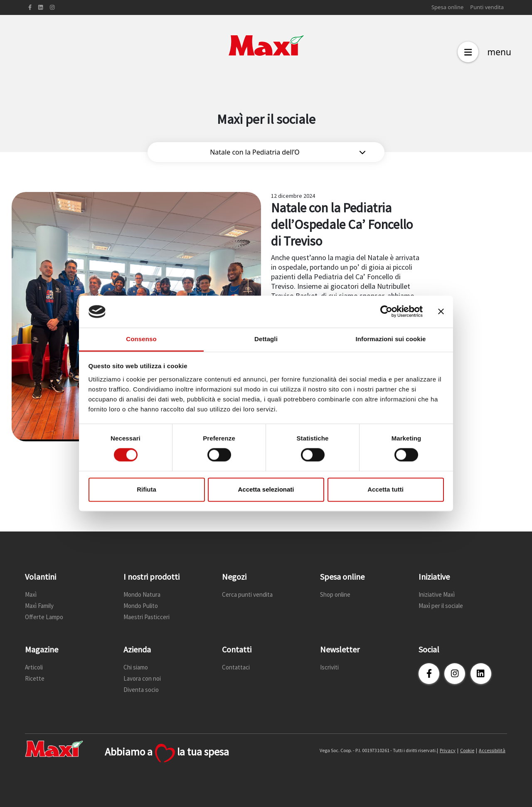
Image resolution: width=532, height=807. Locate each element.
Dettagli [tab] (266, 339)
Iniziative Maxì (437, 594)
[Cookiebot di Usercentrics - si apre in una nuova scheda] (386, 312)
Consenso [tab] (141, 339)
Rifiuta (147, 489)
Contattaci (236, 667)
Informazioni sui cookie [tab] (391, 339)
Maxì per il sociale (441, 606)
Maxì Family (39, 606)
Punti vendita (487, 7)
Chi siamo (136, 667)
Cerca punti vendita (247, 594)
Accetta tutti (385, 489)
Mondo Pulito (141, 606)
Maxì (31, 594)
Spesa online (447, 7)
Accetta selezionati (266, 489)
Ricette (35, 678)
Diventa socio (141, 690)
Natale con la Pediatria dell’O (288, 152)
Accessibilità (492, 750)
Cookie (467, 750)
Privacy (448, 750)
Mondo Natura (142, 594)
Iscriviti (329, 667)
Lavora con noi (142, 678)
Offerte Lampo (44, 617)
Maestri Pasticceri (147, 617)
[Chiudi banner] (441, 312)
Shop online (335, 594)
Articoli (34, 667)
